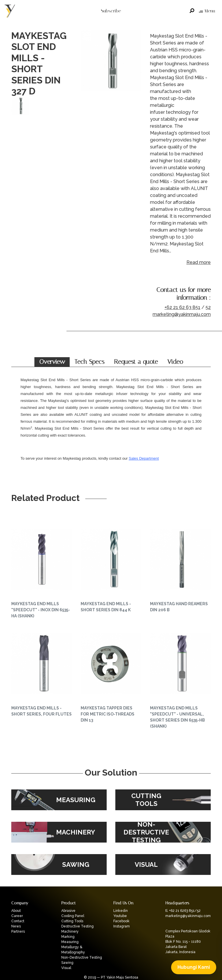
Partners (18, 931)
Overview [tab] (52, 362)
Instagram (122, 926)
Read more (199, 262)
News (16, 926)
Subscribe (111, 11)
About (16, 911)
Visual (66, 968)
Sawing (67, 963)
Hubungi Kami (194, 967)
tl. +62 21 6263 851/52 (183, 911)
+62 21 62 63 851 (182, 307)
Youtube (120, 916)
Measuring (70, 942)
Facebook (121, 921)
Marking (68, 937)
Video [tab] (175, 362)
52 (208, 307)
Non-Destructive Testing (82, 957)
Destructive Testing (77, 926)
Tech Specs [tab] (89, 362)
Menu (207, 11)
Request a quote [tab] (136, 362)
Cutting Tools (72, 921)
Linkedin (121, 911)
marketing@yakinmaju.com (182, 314)
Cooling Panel (73, 916)
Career (17, 916)
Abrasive (68, 911)
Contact (18, 921)
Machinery (70, 931)
